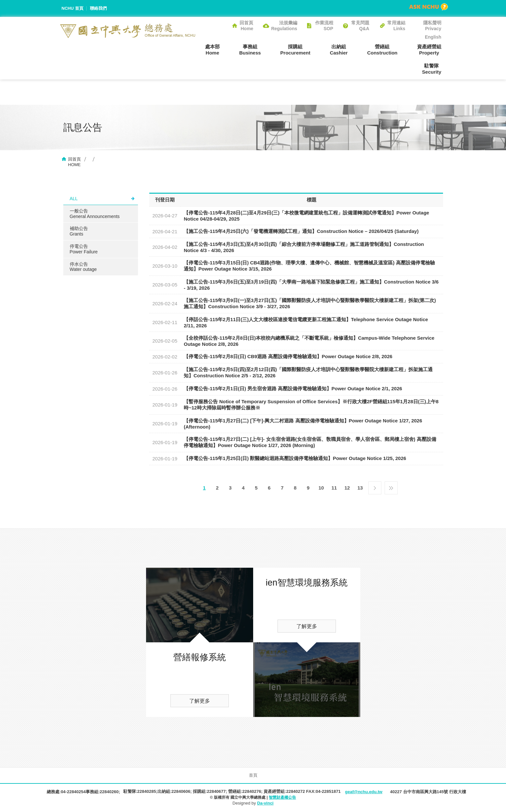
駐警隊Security (432, 69)
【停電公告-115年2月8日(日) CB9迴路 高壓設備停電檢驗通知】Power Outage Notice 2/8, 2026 (288, 356)
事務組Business (250, 50)
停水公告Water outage (83, 267)
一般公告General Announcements (95, 214)
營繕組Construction (382, 50)
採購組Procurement (296, 50)
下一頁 (375, 486)
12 (347, 488)
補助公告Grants (79, 231)
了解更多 (200, 701)
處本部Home (212, 50)
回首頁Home (246, 26)
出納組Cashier (339, 50)
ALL (74, 199)
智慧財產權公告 (282, 797)
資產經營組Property (429, 50)
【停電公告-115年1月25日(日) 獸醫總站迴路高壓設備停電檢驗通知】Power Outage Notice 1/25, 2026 (295, 458)
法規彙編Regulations (284, 26)
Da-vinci (265, 803)
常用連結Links (396, 26)
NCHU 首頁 (73, 8)
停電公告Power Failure (84, 249)
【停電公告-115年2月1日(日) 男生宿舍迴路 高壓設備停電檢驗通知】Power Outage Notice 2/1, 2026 (293, 388)
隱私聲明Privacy (432, 26)
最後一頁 (391, 486)
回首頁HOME (74, 162)
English (433, 37)
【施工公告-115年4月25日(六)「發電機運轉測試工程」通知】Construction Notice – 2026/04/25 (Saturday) (301, 231)
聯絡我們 (98, 8)
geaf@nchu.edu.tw (364, 792)
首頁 (253, 775)
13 (360, 488)
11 (334, 488)
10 (321, 488)
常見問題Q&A (360, 26)
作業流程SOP (324, 26)
